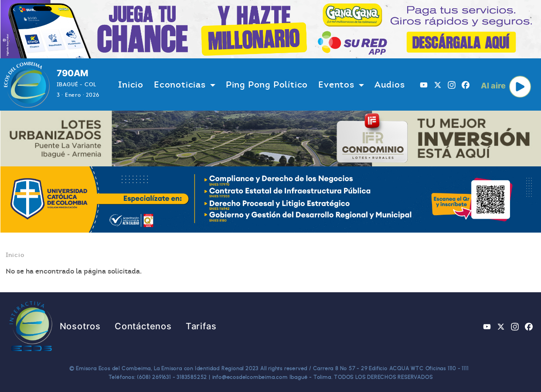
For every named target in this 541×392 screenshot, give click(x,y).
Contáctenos (143, 326)
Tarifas (201, 326)
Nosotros (80, 326)
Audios (390, 84)
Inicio (131, 84)
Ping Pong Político (267, 84)
